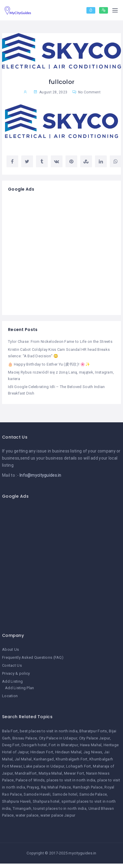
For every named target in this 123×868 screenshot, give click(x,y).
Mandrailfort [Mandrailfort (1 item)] (26, 773)
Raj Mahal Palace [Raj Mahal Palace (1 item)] (56, 787)
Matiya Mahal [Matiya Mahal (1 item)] (50, 773)
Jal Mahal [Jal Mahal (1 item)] (23, 759)
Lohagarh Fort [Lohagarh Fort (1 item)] (79, 766)
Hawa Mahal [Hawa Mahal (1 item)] (91, 745)
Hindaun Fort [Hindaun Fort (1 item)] (42, 752)
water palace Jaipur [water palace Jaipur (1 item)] (58, 815)
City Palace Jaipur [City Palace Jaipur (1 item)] (95, 738)
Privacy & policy (16, 673)
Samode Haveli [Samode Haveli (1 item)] (37, 794)
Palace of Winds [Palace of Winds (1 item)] (30, 780)
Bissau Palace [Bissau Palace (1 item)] (25, 738)
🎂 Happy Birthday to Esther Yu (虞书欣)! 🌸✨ (49, 364)
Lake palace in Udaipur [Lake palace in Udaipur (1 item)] (44, 766)
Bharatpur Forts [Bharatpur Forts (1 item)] (93, 731)
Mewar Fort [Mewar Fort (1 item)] (74, 773)
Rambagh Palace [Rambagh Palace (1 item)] (88, 787)
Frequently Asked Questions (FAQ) (33, 657)
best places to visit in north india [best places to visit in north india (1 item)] (49, 731)
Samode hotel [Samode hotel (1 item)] (65, 794)
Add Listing (12, 681)
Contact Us (12, 665)
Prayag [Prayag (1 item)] (33, 787)
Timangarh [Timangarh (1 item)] (22, 808)
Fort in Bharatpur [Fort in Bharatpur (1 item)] (63, 745)
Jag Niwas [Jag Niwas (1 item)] (93, 752)
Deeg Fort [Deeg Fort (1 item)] (11, 745)
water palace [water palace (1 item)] (27, 815)
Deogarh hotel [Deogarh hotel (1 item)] (34, 745)
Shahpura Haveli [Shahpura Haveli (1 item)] (16, 801)
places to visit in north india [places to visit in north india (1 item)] (71, 780)
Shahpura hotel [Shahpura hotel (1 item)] (46, 801)
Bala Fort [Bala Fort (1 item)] (10, 731)
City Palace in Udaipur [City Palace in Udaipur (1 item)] (58, 738)
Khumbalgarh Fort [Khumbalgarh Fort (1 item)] (72, 759)
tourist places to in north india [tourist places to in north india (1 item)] (60, 808)
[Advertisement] (55, 254)
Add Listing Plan (19, 688)
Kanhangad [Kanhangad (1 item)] (44, 759)
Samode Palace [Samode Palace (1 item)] (93, 794)
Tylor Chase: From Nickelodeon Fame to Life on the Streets (60, 341)
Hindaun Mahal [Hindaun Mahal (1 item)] (68, 752)
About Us (10, 649)
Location (10, 696)
